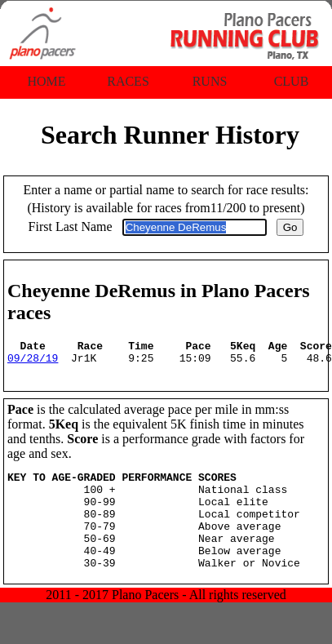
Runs (210, 81)
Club (292, 81)
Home (46, 81)
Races (128, 81)
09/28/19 (33, 362)
